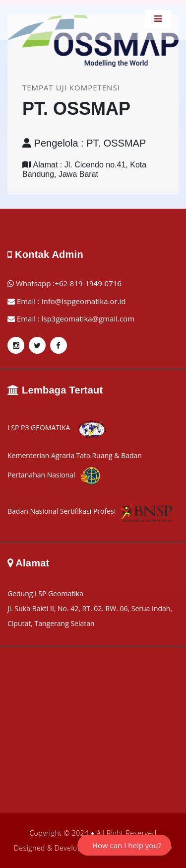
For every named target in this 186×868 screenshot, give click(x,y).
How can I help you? (127, 845)
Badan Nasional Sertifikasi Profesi (90, 511)
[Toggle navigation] (158, 19)
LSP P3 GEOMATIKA (57, 428)
